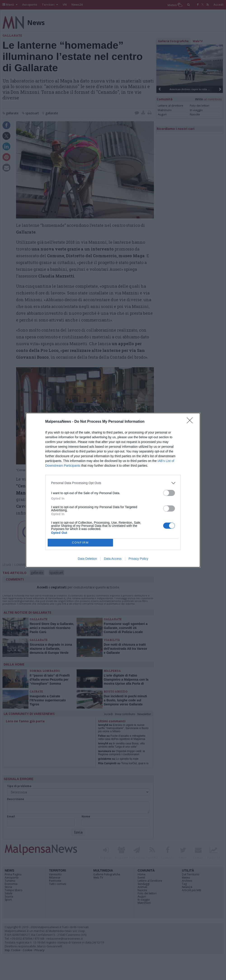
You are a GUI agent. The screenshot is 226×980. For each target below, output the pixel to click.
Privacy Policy (138, 559)
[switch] (169, 493)
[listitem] (113, 483)
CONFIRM (80, 543)
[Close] (191, 422)
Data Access (113, 559)
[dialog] (113, 490)
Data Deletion (87, 559)
